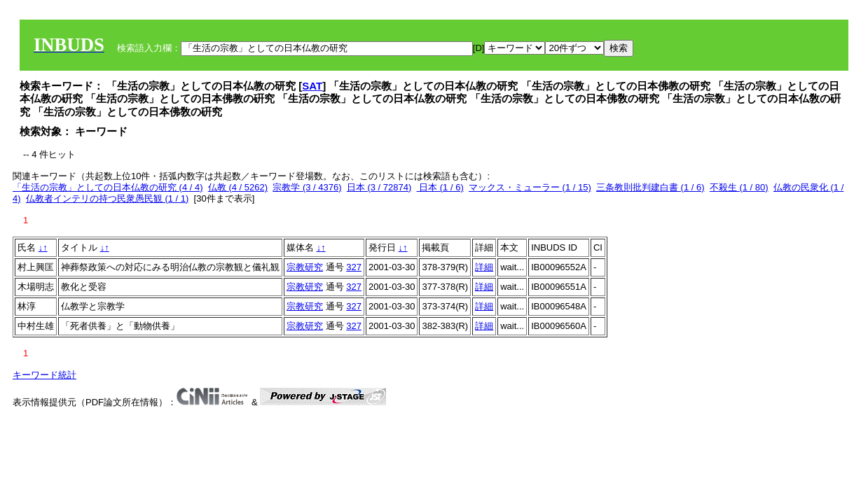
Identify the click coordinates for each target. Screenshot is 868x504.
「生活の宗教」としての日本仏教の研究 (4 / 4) (108, 187)
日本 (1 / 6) (440, 187)
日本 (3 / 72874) (379, 187)
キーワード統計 (44, 375)
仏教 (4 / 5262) (238, 187)
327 (354, 267)
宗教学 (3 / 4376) (307, 187)
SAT (312, 86)
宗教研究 (305, 267)
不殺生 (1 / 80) (739, 187)
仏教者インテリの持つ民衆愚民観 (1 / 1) (108, 198)
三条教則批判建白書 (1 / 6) (650, 187)
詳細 (484, 267)
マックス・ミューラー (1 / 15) (530, 187)
